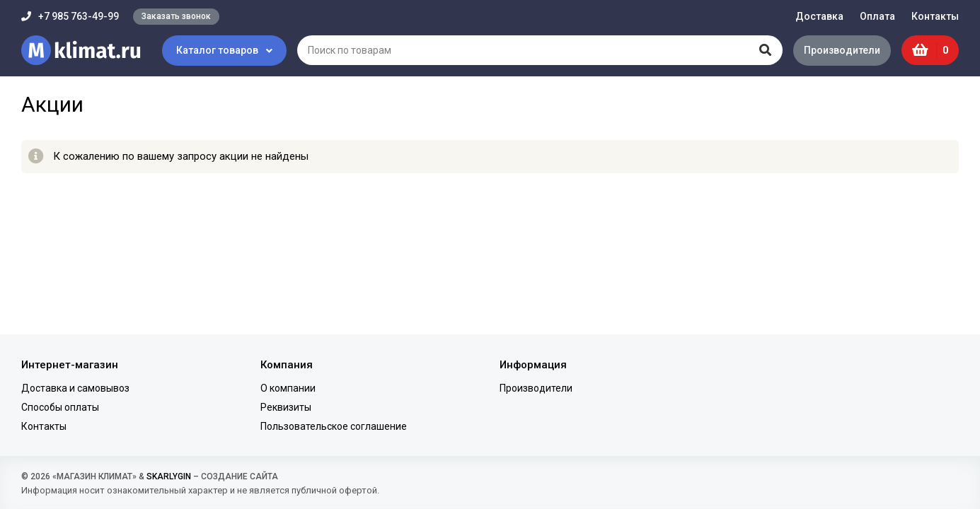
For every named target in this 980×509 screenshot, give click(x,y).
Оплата (877, 16)
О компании (288, 388)
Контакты (935, 16)
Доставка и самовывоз (75, 388)
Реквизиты (286, 407)
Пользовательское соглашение (334, 426)
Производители (842, 50)
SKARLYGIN (169, 476)
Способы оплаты (60, 407)
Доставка (819, 16)
